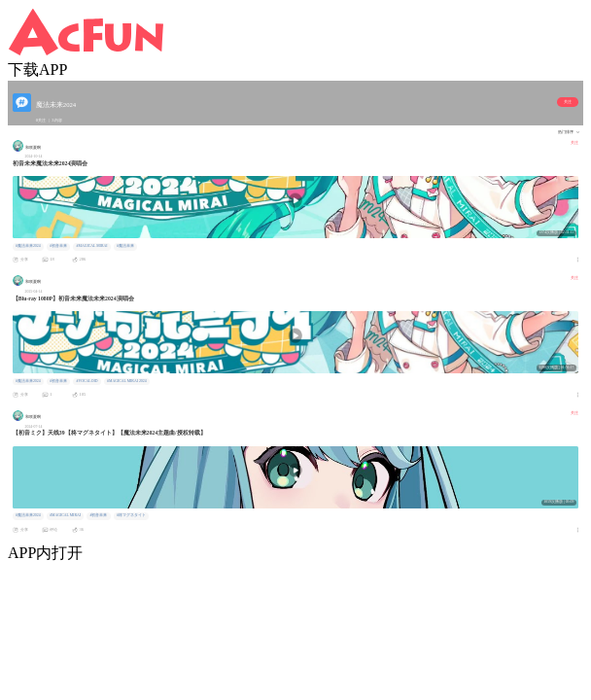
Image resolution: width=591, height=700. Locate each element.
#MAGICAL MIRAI (92, 246)
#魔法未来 (125, 246)
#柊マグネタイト (131, 515)
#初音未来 (58, 246)
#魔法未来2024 (28, 246)
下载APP (37, 70)
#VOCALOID (87, 381)
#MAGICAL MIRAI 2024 (126, 381)
